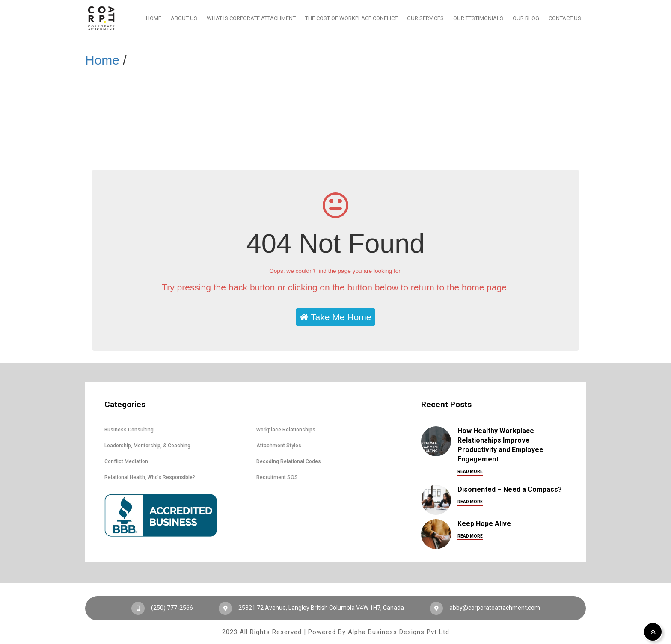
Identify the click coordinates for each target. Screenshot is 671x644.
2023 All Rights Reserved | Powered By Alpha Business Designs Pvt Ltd (336, 632)
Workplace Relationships (286, 430)
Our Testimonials (478, 18)
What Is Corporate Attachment (251, 18)
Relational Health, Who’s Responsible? (150, 477)
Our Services (425, 18)
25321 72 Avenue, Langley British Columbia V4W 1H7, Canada (311, 608)
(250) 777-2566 (162, 608)
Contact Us (565, 18)
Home (154, 18)
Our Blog (526, 18)
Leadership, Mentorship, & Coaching (147, 446)
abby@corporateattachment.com (485, 608)
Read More (470, 471)
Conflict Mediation (126, 461)
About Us (184, 18)
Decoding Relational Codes (289, 461)
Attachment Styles (279, 446)
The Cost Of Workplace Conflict (351, 18)
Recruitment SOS (277, 477)
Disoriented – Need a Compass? (510, 489)
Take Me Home (336, 317)
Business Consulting (129, 430)
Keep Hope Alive (484, 524)
